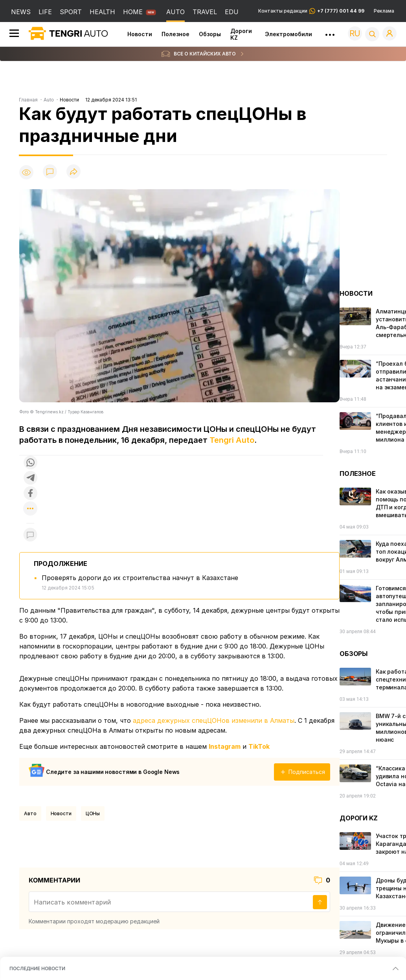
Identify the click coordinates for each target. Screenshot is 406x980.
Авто (30, 813)
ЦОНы (93, 813)
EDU (232, 12)
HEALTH (102, 12)
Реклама (384, 11)
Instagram (225, 746)
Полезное (175, 34)
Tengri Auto (232, 440)
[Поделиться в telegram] (30, 478)
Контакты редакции (311, 11)
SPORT (71, 12)
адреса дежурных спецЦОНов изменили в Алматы (214, 720)
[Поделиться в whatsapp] (30, 463)
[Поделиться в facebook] (30, 494)
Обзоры (210, 34)
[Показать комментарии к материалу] (30, 535)
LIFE (45, 12)
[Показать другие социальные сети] (30, 509)
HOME (133, 12)
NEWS (21, 12)
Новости (140, 34)
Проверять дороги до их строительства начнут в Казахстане (140, 578)
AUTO (175, 12)
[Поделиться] (73, 172)
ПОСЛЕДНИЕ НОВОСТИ (37, 968)
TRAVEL (205, 12)
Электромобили (288, 34)
